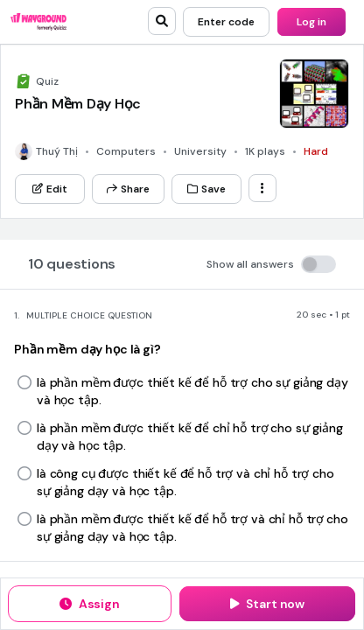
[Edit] (50, 189)
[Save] (206, 189)
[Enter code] (226, 22)
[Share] (128, 189)
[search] (162, 21)
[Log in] (311, 22)
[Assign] (90, 604)
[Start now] (267, 604)
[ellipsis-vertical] (262, 188)
